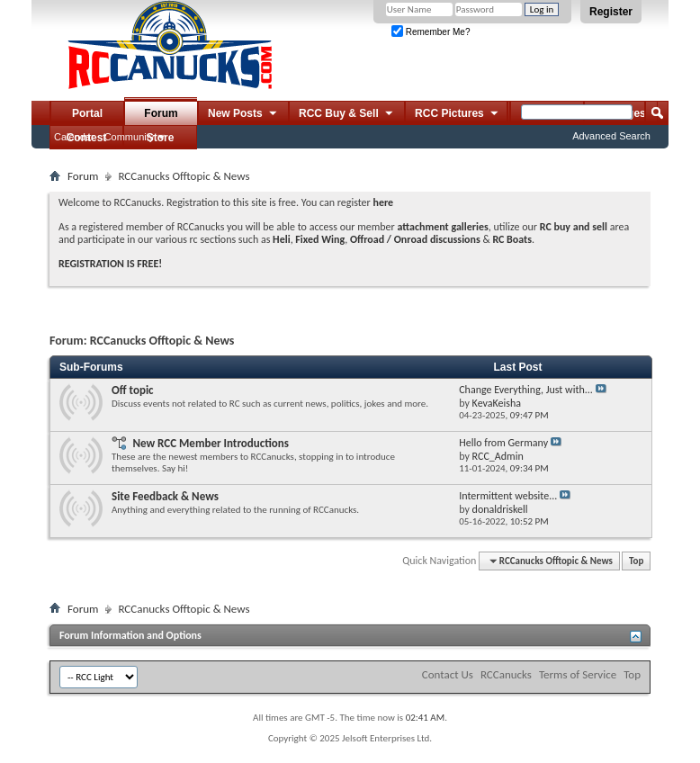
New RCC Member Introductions (211, 443)
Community (130, 137)
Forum (161, 113)
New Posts (243, 114)
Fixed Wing (320, 239)
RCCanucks (506, 674)
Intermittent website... (508, 496)
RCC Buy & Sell (347, 114)
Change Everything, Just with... (526, 390)
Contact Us (448, 674)
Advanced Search (611, 136)
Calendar (74, 137)
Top (636, 561)
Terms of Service (578, 674)
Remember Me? (431, 32)
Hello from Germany (503, 443)
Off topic (133, 390)
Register (611, 12)
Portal (87, 113)
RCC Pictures (458, 114)
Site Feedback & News (165, 496)
